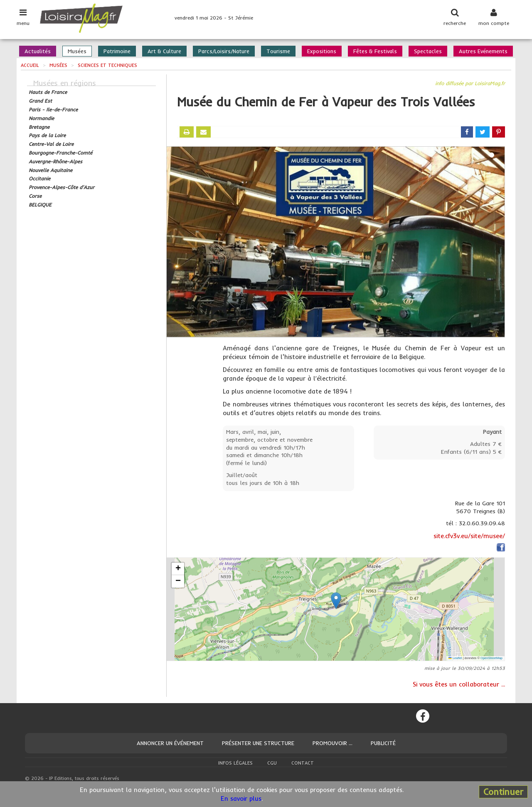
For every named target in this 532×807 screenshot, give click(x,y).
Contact (303, 763)
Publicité (383, 743)
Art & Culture (164, 51)
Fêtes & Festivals (375, 51)
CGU (272, 763)
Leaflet (455, 658)
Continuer (503, 792)
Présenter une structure (258, 743)
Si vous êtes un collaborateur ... (459, 684)
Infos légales (235, 763)
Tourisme (278, 51)
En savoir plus (241, 798)
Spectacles (428, 51)
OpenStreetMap (491, 658)
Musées (77, 51)
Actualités (38, 51)
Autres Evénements (483, 51)
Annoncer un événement (170, 743)
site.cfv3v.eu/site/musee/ (469, 536)
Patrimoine (117, 51)
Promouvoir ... (332, 743)
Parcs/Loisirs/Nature (224, 51)
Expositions (322, 51)
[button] (336, 601)
